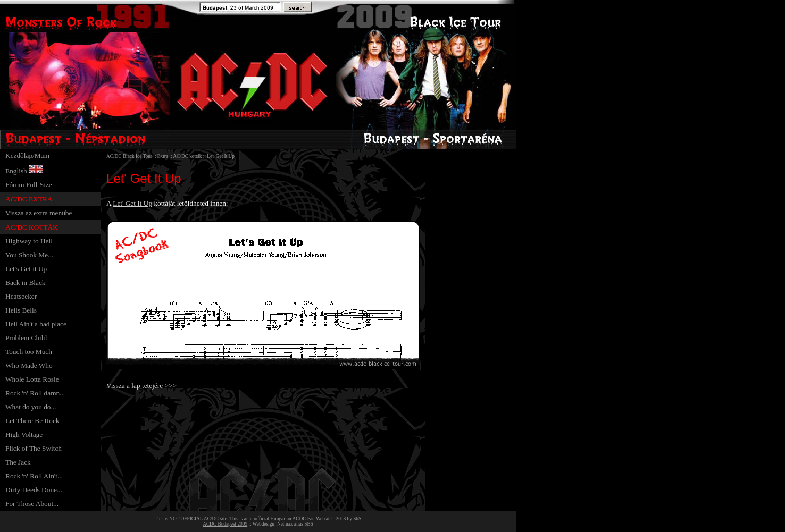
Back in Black (26, 282)
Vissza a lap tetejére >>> (141, 386)
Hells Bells (21, 310)
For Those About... (32, 504)
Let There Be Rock (32, 421)
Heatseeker (21, 296)
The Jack (18, 462)
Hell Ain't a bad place (36, 324)
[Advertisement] (469, 308)
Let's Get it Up (26, 269)
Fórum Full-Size (29, 185)
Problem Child (26, 338)
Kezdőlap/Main (27, 155)
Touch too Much (29, 352)
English (16, 171)
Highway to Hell (29, 241)
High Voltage (24, 434)
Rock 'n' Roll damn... (35, 393)
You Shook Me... (29, 255)
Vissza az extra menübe (39, 213)
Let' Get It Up (132, 203)
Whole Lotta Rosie (32, 379)
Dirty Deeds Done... (34, 490)
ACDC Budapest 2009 (225, 524)
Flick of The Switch (34, 448)
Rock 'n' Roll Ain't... (34, 476)
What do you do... (31, 407)
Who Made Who (29, 365)
